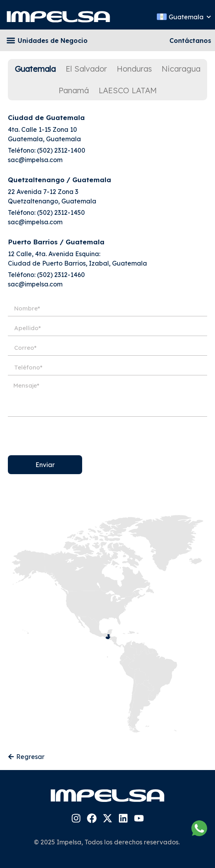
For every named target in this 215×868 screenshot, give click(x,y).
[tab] (35, 69)
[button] (11, 40)
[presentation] (68, 436)
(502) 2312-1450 (61, 212)
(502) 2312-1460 (61, 275)
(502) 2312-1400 (61, 150)
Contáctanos (190, 41)
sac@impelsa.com (35, 160)
